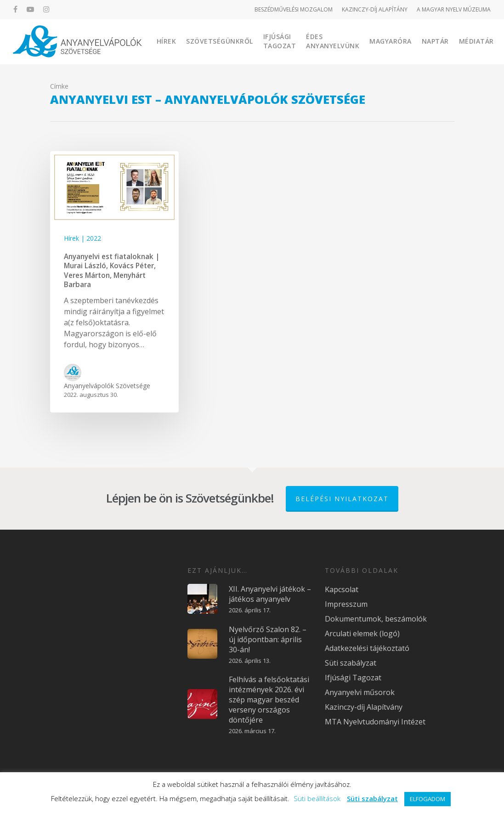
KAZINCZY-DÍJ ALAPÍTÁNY (375, 9)
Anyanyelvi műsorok (360, 692)
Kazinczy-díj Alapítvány (364, 707)
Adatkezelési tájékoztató (367, 648)
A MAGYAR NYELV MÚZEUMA (454, 9)
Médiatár (476, 41)
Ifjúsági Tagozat (280, 41)
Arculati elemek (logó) (362, 633)
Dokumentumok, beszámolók (376, 619)
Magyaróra (391, 41)
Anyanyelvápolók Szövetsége (107, 386)
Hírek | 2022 (82, 238)
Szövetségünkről (220, 41)
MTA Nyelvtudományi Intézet (375, 722)
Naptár (435, 41)
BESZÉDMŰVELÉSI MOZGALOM (294, 9)
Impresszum (346, 604)
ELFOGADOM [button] (428, 799)
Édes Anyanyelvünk (333, 41)
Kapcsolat (342, 589)
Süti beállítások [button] (317, 798)
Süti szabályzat (351, 663)
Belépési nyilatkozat (342, 499)
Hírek (167, 41)
